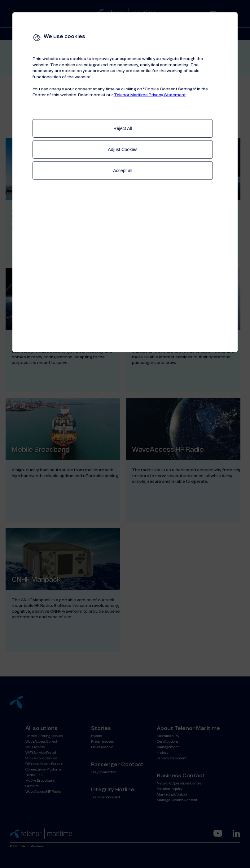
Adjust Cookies (123, 149)
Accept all (123, 171)
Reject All (123, 128)
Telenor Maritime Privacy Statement (150, 95)
